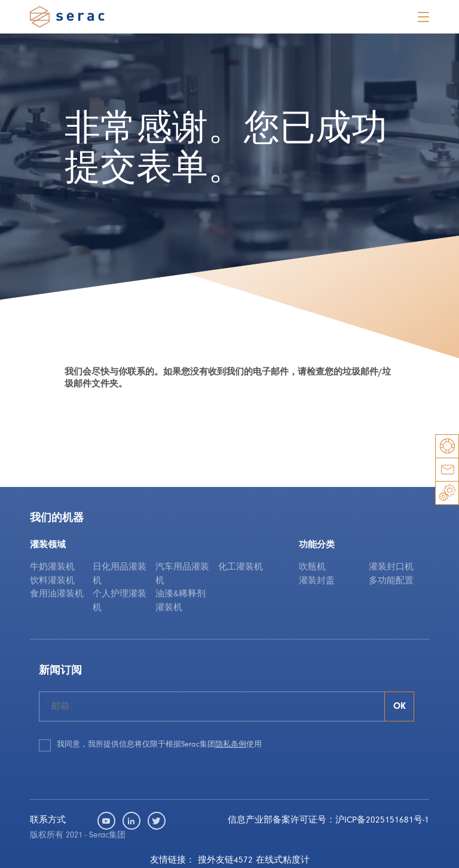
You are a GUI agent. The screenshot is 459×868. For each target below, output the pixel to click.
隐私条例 (231, 744)
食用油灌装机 (57, 594)
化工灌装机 (241, 567)
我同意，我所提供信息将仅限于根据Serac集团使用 (159, 744)
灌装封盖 (317, 581)
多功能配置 (391, 581)
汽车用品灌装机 (182, 574)
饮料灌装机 (52, 581)
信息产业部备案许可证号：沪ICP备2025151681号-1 (328, 820)
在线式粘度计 (283, 861)
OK (400, 706)
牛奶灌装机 (52, 567)
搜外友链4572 (225, 861)
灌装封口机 (391, 567)
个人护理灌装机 (120, 601)
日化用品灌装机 (120, 574)
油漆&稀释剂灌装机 (180, 601)
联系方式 (48, 820)
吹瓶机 (312, 567)
